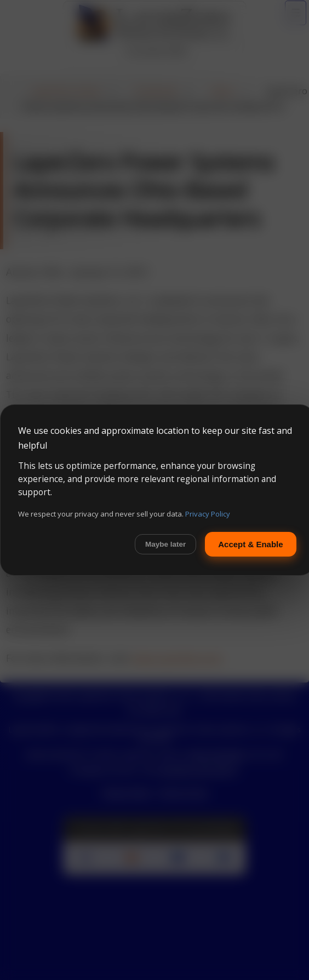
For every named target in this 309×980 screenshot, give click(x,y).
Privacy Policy (208, 514)
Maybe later (165, 544)
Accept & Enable (250, 544)
